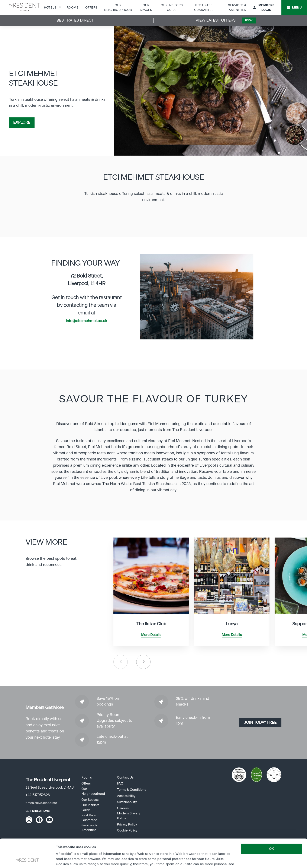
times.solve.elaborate (41, 803)
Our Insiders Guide (90, 807)
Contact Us (125, 778)
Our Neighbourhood (93, 791)
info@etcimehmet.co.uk (87, 321)
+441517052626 (38, 795)
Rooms (73, 8)
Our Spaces (90, 800)
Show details (65, 860)
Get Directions (38, 811)
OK (271, 822)
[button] (294, 8)
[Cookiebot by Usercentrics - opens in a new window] (28, 860)
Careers (123, 808)
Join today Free (260, 723)
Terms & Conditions (132, 790)
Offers (91, 8)
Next (143, 662)
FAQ (120, 784)
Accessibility (126, 796)
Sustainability (127, 802)
